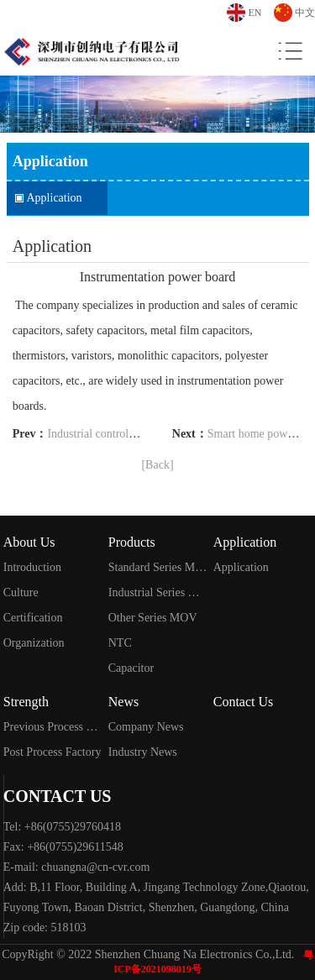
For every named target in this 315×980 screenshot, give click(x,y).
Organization (34, 643)
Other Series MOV (153, 618)
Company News (146, 727)
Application (55, 198)
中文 (305, 13)
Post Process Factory (52, 752)
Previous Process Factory (52, 727)
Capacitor (131, 668)
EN (255, 13)
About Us (29, 542)
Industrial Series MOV (157, 592)
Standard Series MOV (157, 567)
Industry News (143, 752)
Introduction (32, 567)
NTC (120, 643)
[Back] (157, 465)
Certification (33, 618)
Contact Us (244, 702)
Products (132, 542)
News (123, 702)
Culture (21, 592)
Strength (26, 702)
